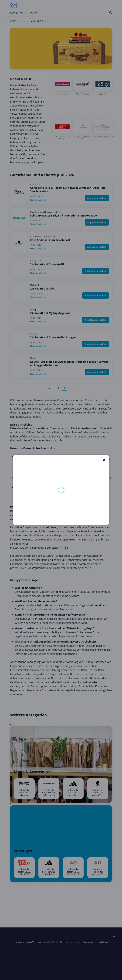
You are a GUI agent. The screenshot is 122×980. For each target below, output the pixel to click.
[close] (104, 460)
